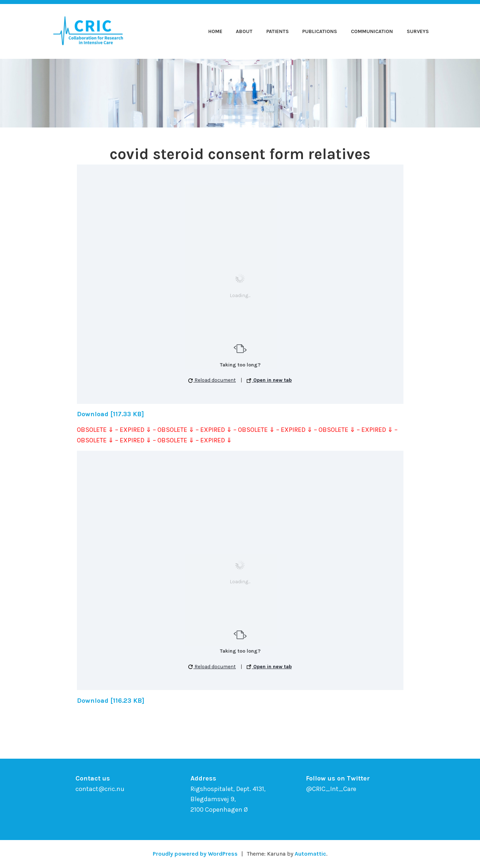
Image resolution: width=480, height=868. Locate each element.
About (244, 31)
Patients (278, 31)
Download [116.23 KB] (111, 701)
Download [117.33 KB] (110, 414)
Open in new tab (269, 380)
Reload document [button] (212, 380)
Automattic (310, 854)
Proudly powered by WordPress (195, 854)
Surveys (418, 31)
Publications (320, 31)
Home (215, 31)
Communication (372, 31)
